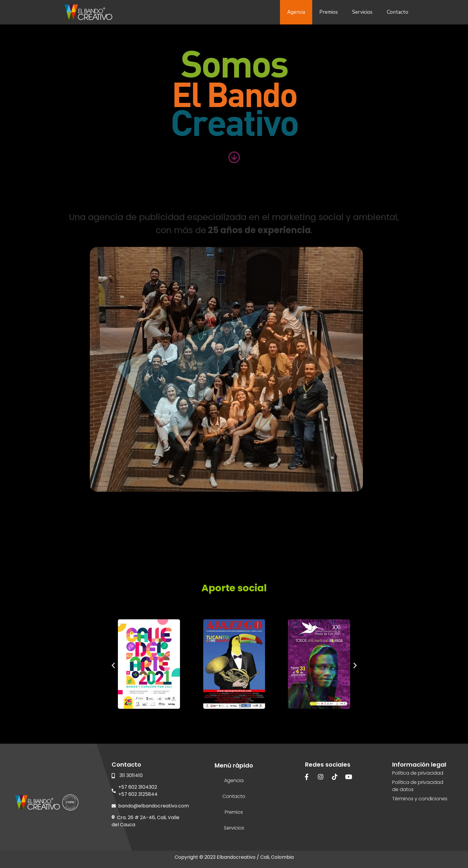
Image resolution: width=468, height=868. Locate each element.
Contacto (398, 12)
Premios (329, 12)
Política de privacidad (418, 773)
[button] (113, 665)
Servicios (362, 12)
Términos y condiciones (420, 799)
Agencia (296, 12)
